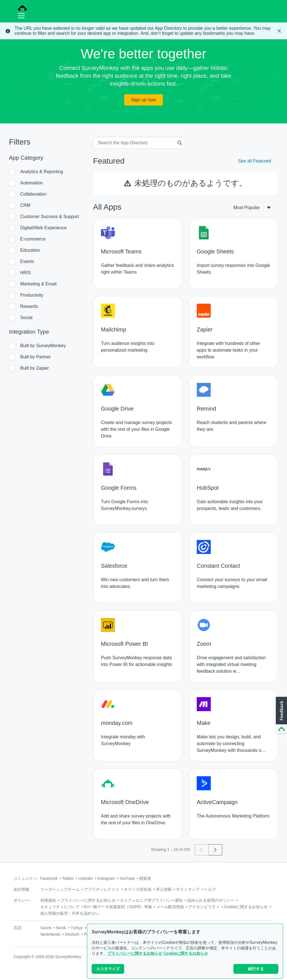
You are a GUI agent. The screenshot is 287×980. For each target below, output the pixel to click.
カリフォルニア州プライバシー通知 (151, 900)
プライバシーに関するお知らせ (135, 953)
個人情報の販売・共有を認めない (70, 913)
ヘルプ (210, 889)
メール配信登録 (170, 907)
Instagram (106, 878)
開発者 (145, 878)
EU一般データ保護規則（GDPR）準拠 (118, 907)
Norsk (61, 928)
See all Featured (255, 161)
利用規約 (48, 900)
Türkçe (77, 928)
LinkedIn (86, 878)
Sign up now (143, 100)
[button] (281, 715)
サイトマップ (188, 889)
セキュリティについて (60, 907)
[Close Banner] (279, 31)
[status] (143, 31)
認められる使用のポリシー (211, 900)
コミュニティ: (26, 878)
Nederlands (50, 934)
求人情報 (164, 889)
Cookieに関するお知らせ (186, 953)
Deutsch (72, 934)
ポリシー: (22, 900)
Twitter (68, 878)
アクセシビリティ (204, 907)
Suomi (46, 928)
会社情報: (22, 889)
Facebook (49, 878)
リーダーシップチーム (60, 889)
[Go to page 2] (215, 850)
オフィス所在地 (138, 889)
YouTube (127, 878)
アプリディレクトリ (102, 889)
